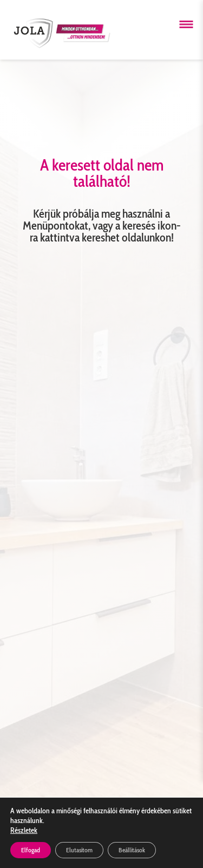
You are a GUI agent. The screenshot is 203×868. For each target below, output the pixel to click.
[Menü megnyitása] (186, 24)
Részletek (24, 830)
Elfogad (31, 850)
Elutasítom (79, 850)
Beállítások (132, 850)
